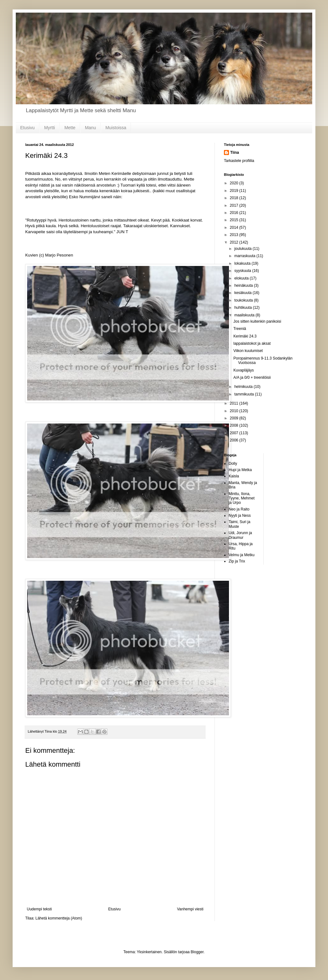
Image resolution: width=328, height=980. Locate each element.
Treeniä (240, 329)
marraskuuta (245, 256)
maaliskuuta (245, 315)
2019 (235, 191)
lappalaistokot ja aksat (252, 343)
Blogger (197, 952)
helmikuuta (244, 387)
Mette (70, 128)
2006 (235, 440)
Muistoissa (116, 128)
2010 (235, 411)
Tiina (235, 153)
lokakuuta (243, 263)
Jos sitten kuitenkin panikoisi (257, 321)
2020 (235, 183)
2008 (235, 425)
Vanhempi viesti (190, 909)
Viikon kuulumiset (248, 351)
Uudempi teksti (39, 909)
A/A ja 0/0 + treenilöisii (252, 378)
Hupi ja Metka (240, 470)
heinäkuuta (244, 285)
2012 (235, 242)
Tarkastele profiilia (239, 161)
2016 (235, 213)
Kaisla (234, 476)
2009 (235, 418)
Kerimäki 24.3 (245, 336)
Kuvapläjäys (244, 370)
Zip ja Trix (237, 561)
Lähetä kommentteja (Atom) (59, 918)
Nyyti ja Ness (240, 516)
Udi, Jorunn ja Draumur (240, 535)
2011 (235, 403)
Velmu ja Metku (242, 555)
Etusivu (27, 128)
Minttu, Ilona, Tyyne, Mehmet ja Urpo (242, 498)
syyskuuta (243, 271)
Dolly (233, 464)
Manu (90, 128)
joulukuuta (243, 249)
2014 (235, 228)
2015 (235, 220)
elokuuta (242, 278)
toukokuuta (244, 300)
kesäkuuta (243, 293)
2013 (235, 235)
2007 (235, 433)
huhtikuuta (244, 308)
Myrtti (50, 128)
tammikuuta (245, 394)
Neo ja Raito (239, 509)
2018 (235, 198)
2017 (235, 205)
